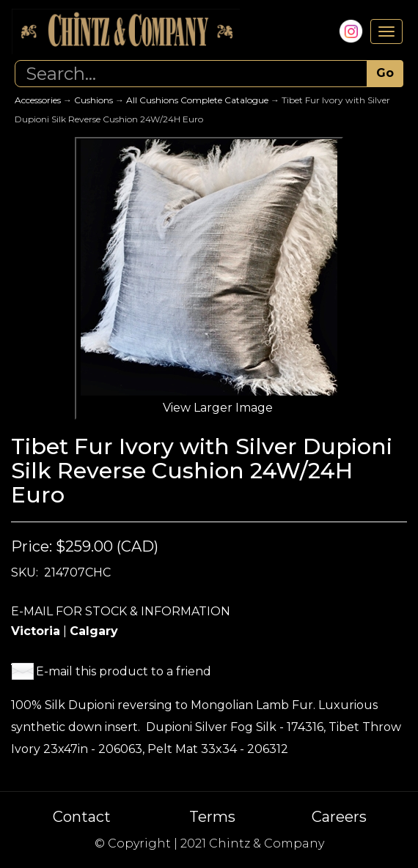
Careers (339, 817)
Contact (82, 817)
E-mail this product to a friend (124, 671)
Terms (212, 817)
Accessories (38, 100)
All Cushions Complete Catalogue (197, 100)
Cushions (93, 100)
